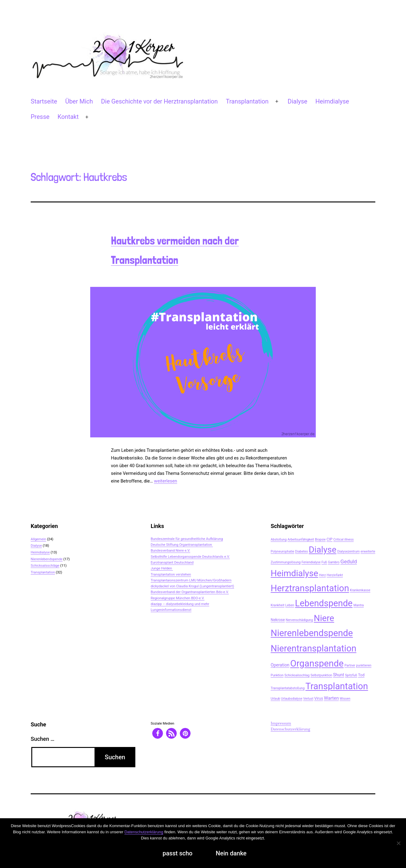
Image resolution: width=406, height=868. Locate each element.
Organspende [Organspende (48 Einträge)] (317, 663)
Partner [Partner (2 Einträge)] (350, 665)
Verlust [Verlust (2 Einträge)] (308, 699)
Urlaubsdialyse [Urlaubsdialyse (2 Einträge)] (292, 699)
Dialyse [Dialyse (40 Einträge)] (323, 550)
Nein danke (231, 853)
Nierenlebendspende (47, 559)
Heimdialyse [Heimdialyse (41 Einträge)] (294, 573)
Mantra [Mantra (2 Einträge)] (359, 605)
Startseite (44, 101)
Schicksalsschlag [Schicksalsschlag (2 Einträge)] (297, 675)
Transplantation (247, 101)
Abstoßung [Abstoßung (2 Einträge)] (279, 540)
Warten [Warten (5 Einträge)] (331, 698)
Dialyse (297, 101)
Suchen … (43, 739)
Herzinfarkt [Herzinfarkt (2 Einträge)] (335, 575)
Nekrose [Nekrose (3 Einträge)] (278, 620)
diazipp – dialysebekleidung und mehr (180, 604)
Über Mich (79, 101)
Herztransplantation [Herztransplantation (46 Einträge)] (310, 588)
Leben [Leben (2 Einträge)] (290, 605)
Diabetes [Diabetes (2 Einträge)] (302, 551)
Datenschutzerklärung (290, 729)
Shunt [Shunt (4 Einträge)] (338, 675)
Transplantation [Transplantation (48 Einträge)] (337, 686)
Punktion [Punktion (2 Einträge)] (277, 675)
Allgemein (38, 539)
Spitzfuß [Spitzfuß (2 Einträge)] (351, 675)
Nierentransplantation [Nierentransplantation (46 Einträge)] (313, 648)
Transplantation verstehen (171, 574)
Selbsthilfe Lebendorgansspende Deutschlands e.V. (190, 557)
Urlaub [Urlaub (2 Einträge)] (275, 699)
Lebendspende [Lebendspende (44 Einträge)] (324, 603)
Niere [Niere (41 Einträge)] (324, 618)
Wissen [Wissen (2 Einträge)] (345, 699)
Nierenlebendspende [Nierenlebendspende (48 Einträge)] (312, 633)
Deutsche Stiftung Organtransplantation (182, 545)
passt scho (178, 853)
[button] (158, 733)
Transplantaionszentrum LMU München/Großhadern (191, 580)
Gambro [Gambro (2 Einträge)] (334, 562)
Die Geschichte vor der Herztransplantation (159, 101)
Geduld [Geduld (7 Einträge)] (349, 561)
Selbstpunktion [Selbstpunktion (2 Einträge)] (321, 675)
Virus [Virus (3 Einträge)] (319, 698)
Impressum (281, 723)
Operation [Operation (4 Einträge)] (280, 665)
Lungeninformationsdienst (171, 610)
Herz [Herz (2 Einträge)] (323, 575)
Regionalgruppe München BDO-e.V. (178, 598)
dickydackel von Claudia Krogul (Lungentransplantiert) (192, 586)
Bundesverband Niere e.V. (170, 550)
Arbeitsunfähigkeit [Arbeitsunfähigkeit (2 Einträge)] (301, 540)
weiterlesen (166, 481)
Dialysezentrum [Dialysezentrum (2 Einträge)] (348, 551)
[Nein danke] (398, 843)
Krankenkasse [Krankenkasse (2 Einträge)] (360, 590)
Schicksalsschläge (45, 565)
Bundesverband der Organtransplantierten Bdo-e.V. (190, 592)
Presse (40, 117)
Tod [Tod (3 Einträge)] (361, 675)
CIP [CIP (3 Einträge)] (329, 539)
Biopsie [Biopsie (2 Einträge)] (320, 540)
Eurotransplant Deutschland (172, 562)
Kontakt (68, 117)
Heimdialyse (332, 101)
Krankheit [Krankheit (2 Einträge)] (278, 605)
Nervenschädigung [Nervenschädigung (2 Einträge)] (299, 620)
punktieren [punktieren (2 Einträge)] (364, 665)
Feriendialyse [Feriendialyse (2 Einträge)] (311, 562)
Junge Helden (162, 568)
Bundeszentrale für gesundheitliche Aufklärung (187, 539)
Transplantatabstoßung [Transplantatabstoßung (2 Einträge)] (288, 688)
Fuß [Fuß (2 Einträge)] (324, 562)
